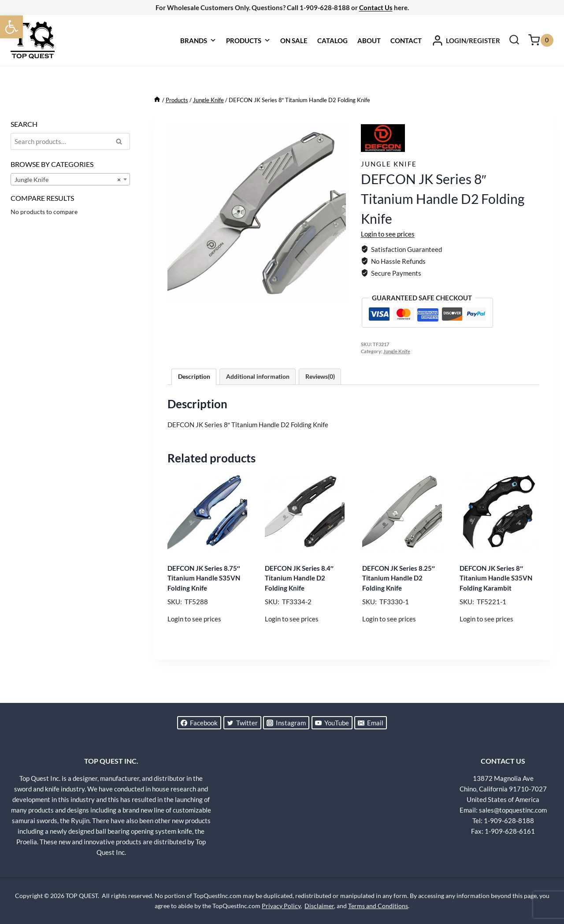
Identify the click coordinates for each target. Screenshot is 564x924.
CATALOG (332, 41)
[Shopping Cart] (541, 40)
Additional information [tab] (258, 377)
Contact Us (376, 7)
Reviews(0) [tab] (320, 377)
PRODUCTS (248, 41)
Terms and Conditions (378, 906)
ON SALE (294, 41)
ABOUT (369, 41)
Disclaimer (319, 906)
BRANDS (198, 41)
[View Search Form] (514, 41)
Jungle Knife (389, 164)
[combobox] (70, 179)
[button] (11, 27)
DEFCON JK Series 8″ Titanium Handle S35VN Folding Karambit (496, 578)
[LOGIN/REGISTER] (466, 41)
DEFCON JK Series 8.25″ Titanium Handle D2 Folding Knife (399, 578)
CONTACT (406, 41)
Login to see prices (388, 234)
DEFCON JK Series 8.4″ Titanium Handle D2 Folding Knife (299, 578)
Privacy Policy (281, 906)
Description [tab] (194, 377)
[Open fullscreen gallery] (337, 294)
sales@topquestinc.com (513, 810)
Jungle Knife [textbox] (68, 180)
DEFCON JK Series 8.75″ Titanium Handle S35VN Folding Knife (204, 578)
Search (122, 143)
